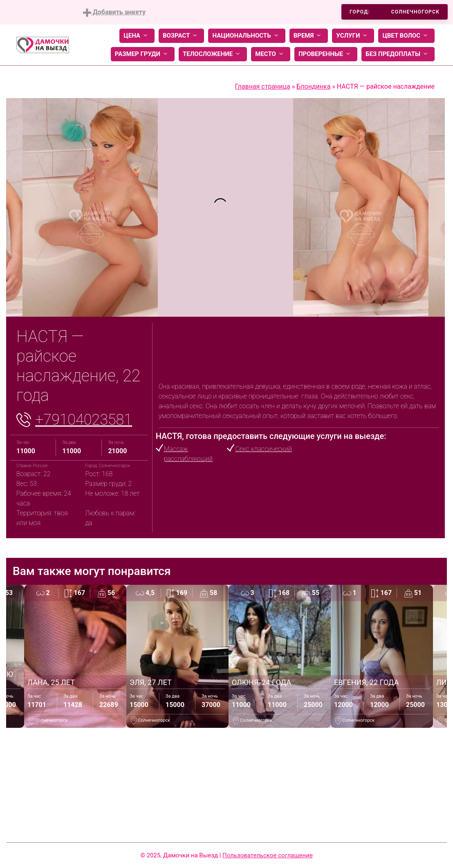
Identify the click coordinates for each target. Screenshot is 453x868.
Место (271, 54)
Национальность (247, 36)
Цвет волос (406, 36)
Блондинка (313, 86)
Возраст (181, 36)
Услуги (353, 36)
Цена (137, 36)
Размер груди (143, 54)
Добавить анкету (114, 12)
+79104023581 (84, 420)
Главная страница (263, 86)
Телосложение (213, 54)
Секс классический (263, 449)
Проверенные (326, 54)
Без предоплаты (398, 54)
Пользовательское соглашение (268, 855)
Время (309, 36)
